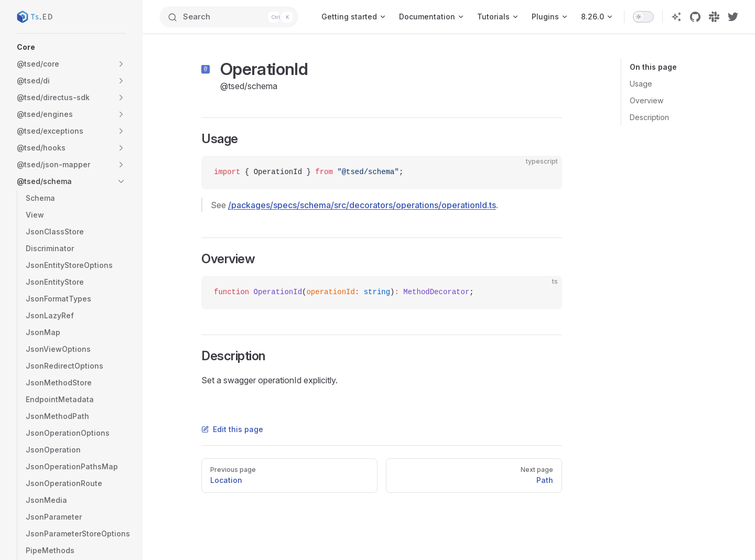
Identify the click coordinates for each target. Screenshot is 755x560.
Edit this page (232, 429)
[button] (71, 47)
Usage (641, 84)
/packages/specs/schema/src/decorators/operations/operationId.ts (362, 205)
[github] (695, 17)
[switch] (643, 17)
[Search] (229, 17)
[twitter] (733, 17)
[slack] (714, 17)
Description (649, 117)
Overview (646, 100)
